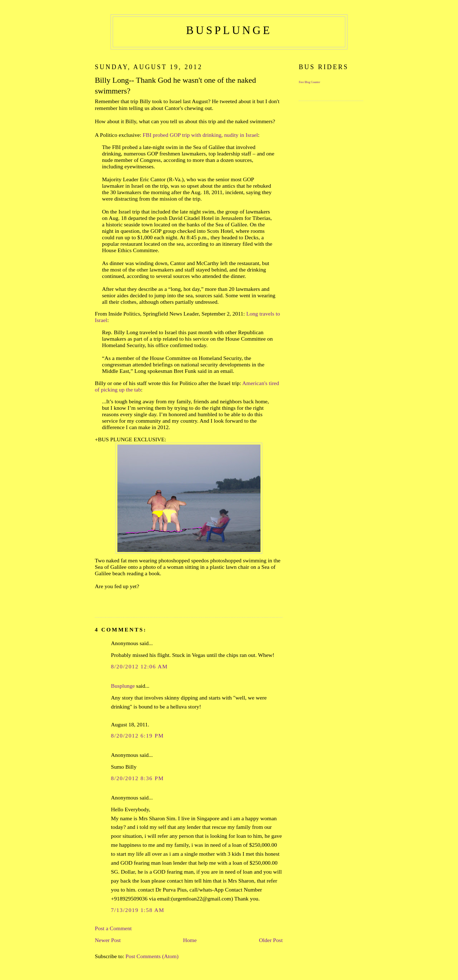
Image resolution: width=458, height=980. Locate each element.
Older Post (271, 940)
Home (190, 940)
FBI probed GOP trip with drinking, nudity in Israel (200, 135)
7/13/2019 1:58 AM (138, 910)
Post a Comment (113, 928)
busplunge (229, 30)
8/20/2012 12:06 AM (139, 666)
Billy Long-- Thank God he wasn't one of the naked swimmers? (175, 86)
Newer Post (108, 940)
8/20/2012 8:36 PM (137, 778)
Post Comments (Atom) (152, 956)
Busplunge (123, 686)
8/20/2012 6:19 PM (137, 736)
